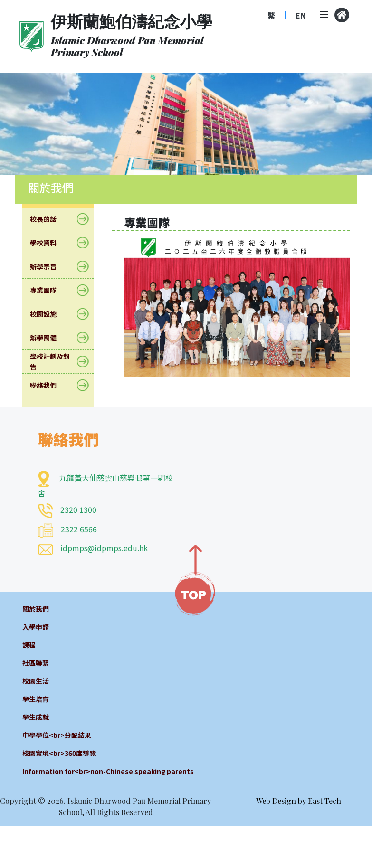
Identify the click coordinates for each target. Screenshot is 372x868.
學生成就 (36, 717)
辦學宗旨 (49, 267)
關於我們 (36, 609)
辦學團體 (49, 338)
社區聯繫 (36, 663)
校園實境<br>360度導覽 (59, 753)
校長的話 (49, 219)
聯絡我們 (49, 385)
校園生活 (36, 681)
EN (301, 15)
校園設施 (49, 314)
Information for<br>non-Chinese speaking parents (108, 771)
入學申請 (36, 627)
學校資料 (49, 243)
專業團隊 (49, 290)
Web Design (276, 801)
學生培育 (36, 699)
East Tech (324, 801)
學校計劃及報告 (58, 361)
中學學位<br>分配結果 (57, 735)
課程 (29, 645)
